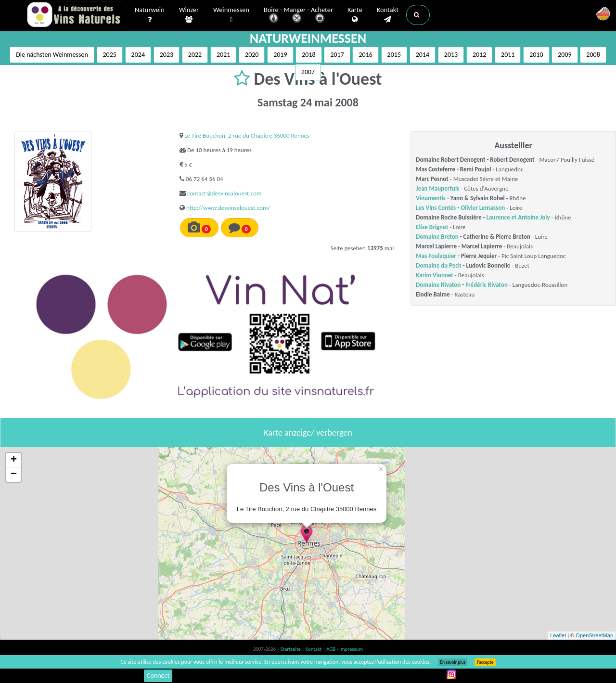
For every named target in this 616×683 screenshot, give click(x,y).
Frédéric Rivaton (487, 285)
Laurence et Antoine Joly (518, 217)
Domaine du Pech (438, 265)
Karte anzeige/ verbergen (308, 433)
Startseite (291, 649)
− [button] (14, 475)
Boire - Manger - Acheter (298, 16)
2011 (508, 55)
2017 (337, 55)
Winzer (189, 15)
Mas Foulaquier (436, 256)
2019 (280, 55)
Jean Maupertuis (437, 188)
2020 (252, 55)
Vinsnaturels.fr (75, 15)
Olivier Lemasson (483, 208)
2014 (423, 55)
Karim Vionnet (434, 275)
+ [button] (14, 460)
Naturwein (150, 15)
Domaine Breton (437, 237)
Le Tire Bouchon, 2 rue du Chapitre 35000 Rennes (247, 135)
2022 (195, 55)
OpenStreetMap (594, 635)
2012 (479, 55)
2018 (308, 55)
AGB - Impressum (345, 649)
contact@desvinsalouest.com (224, 193)
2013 (451, 55)
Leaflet (558, 635)
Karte (355, 15)
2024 (138, 55)
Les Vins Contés (436, 208)
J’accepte (485, 662)
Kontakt (388, 15)
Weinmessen (231, 15)
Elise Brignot (432, 227)
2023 (167, 55)
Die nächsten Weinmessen (52, 55)
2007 (308, 72)
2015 (394, 55)
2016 (365, 55)
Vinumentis (431, 198)
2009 (565, 55)
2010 (536, 55)
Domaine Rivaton (438, 285)
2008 (593, 55)
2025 (110, 55)
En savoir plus (453, 662)
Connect (158, 676)
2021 (223, 55)
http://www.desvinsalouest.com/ (228, 208)
